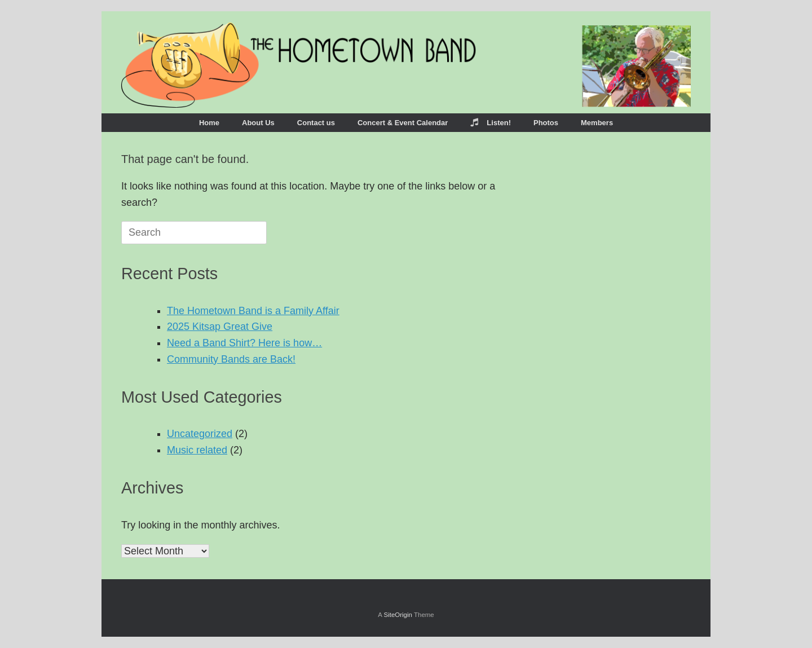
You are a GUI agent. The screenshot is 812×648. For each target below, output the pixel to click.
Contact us (316, 123)
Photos (546, 123)
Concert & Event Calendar (403, 123)
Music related (197, 450)
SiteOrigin (398, 615)
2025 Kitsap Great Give (220, 327)
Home (209, 123)
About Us (258, 123)
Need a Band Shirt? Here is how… (244, 343)
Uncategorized (200, 434)
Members (597, 123)
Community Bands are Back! (231, 359)
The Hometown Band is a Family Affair (253, 311)
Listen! (491, 123)
